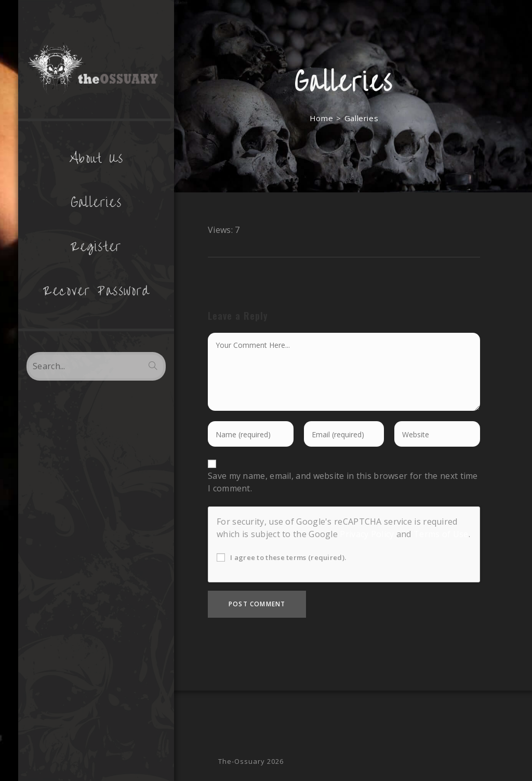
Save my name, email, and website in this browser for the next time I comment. (343, 482)
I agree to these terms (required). (281, 557)
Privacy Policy (367, 534)
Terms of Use (441, 534)
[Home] (321, 118)
